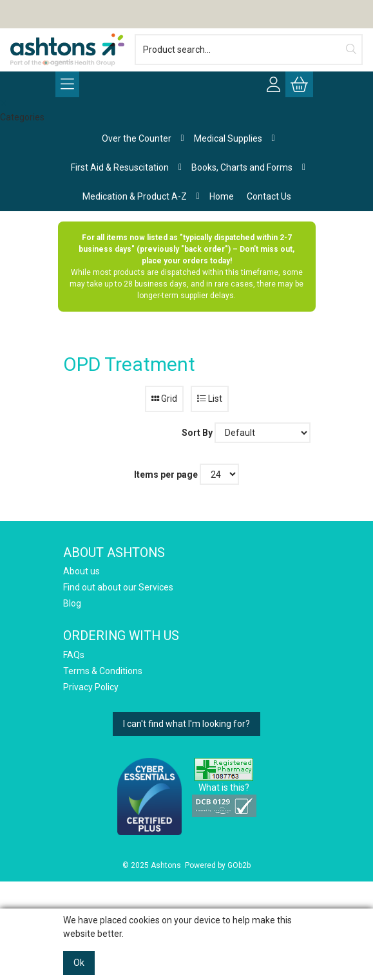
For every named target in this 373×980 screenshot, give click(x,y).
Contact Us (269, 196)
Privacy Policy (91, 687)
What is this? (224, 787)
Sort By (197, 433)
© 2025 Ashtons (152, 865)
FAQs (74, 655)
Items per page (166, 475)
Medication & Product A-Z (135, 196)
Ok (79, 963)
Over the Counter (137, 138)
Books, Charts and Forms (242, 167)
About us (81, 571)
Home (222, 196)
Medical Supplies (228, 138)
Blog (72, 603)
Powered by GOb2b (218, 865)
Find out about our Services (118, 587)
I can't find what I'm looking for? (186, 724)
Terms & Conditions (103, 671)
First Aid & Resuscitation (120, 167)
